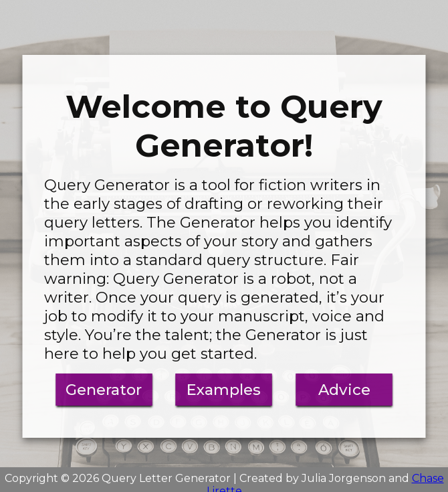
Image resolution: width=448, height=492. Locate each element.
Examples (224, 390)
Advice (344, 390)
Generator (104, 390)
